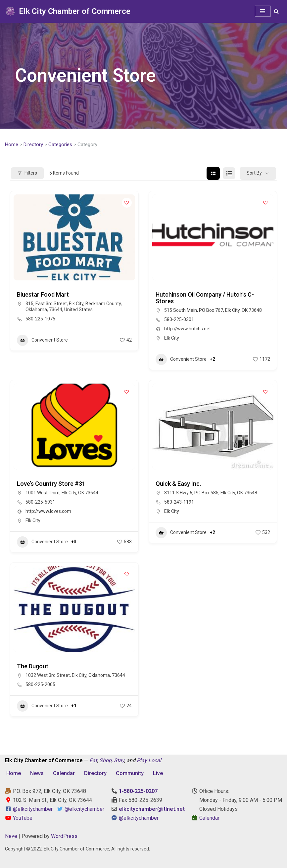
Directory (33, 145)
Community (130, 773)
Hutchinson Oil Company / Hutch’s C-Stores (205, 298)
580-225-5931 (40, 502)
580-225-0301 (179, 319)
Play (142, 760)
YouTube (19, 818)
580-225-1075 (40, 319)
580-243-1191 (179, 502)
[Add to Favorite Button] (127, 203)
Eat (93, 760)
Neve (11, 836)
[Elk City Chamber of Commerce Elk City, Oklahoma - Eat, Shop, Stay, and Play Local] (68, 11)
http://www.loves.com (48, 511)
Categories (60, 145)
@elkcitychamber (33, 809)
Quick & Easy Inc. (178, 484)
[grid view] (213, 173)
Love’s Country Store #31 (51, 484)
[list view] (229, 173)
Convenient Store (42, 340)
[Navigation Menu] (263, 11)
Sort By (254, 173)
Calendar (64, 773)
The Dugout (33, 666)
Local (155, 760)
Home (12, 145)
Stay (119, 760)
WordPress (64, 836)
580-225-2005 (40, 684)
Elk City (172, 338)
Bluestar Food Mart (43, 294)
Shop (105, 760)
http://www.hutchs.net (188, 329)
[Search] (276, 11)
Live (158, 773)
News (37, 773)
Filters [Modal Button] (27, 173)
